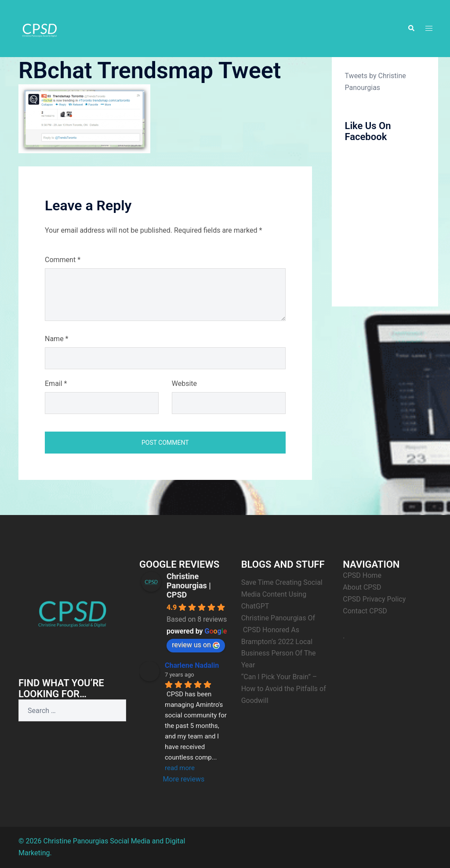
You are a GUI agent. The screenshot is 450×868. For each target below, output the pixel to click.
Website (184, 384)
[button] (411, 29)
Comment (63, 260)
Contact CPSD (365, 611)
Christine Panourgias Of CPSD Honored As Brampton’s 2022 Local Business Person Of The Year (279, 642)
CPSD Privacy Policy (374, 599)
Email (56, 384)
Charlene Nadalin (192, 665)
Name (57, 339)
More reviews (183, 779)
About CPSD (362, 587)
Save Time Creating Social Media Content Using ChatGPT (282, 594)
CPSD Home (362, 575)
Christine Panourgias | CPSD (189, 585)
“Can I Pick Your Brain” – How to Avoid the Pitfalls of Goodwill (284, 689)
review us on (196, 645)
